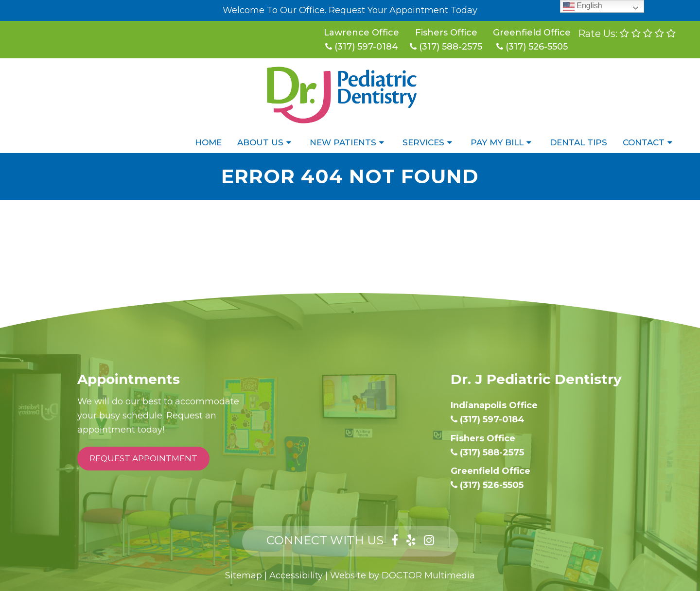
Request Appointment (143, 458)
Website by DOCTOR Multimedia (402, 575)
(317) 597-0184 (362, 47)
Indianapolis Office (494, 405)
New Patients (343, 142)
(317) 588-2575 (446, 47)
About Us (260, 142)
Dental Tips (578, 142)
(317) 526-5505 (532, 47)
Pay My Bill (497, 142)
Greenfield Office (532, 33)
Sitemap (244, 575)
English (583, 6)
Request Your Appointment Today (403, 10)
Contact (644, 142)
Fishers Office (446, 33)
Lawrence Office (361, 33)
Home (208, 142)
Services (423, 142)
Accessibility (296, 575)
